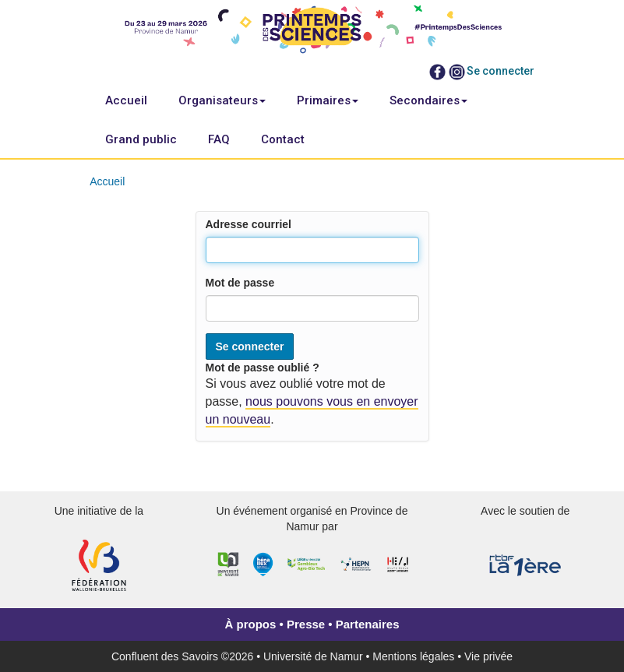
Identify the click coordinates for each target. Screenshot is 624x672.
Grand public (141, 139)
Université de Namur (313, 656)
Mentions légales (413, 656)
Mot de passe (240, 283)
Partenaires (368, 624)
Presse (306, 624)
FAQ (219, 139)
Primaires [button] (328, 100)
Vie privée (488, 656)
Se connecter (501, 71)
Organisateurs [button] (222, 100)
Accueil (126, 100)
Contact (283, 139)
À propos (251, 624)
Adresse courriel (249, 224)
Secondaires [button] (428, 100)
